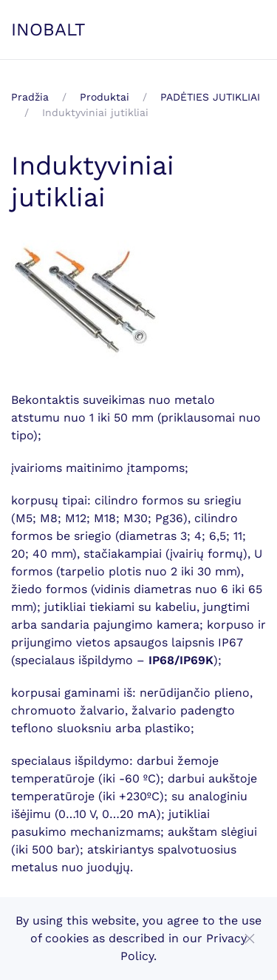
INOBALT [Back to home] (48, 30)
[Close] (250, 939)
